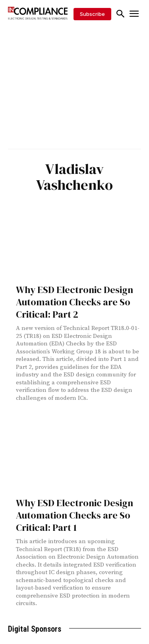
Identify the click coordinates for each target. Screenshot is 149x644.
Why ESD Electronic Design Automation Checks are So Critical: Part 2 (74, 302)
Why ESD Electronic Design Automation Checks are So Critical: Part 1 (74, 515)
